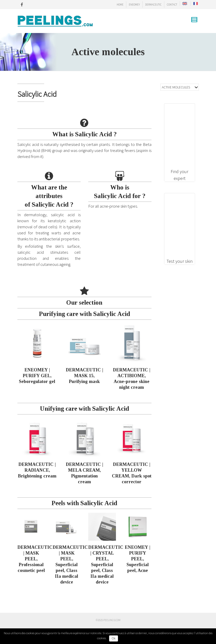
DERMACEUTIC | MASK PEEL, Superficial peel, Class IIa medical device (70, 565)
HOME (120, 5)
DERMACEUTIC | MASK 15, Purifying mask (84, 376)
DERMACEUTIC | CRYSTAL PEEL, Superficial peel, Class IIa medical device (106, 565)
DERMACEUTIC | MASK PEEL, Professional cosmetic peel (35, 559)
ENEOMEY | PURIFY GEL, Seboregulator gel (37, 376)
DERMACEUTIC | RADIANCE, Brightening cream (37, 470)
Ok (114, 638)
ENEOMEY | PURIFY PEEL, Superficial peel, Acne (137, 559)
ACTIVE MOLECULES (176, 87)
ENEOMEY (134, 5)
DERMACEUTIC (153, 5)
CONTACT (172, 5)
